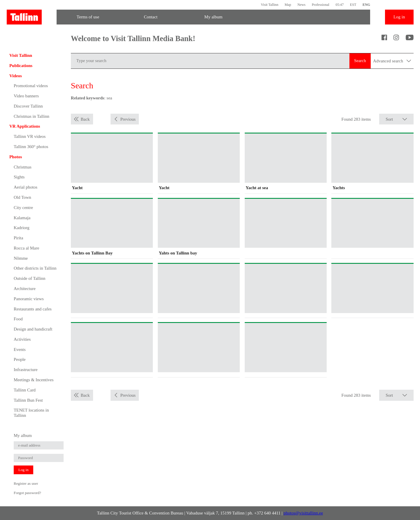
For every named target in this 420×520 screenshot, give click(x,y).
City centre (23, 208)
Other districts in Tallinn (35, 268)
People (20, 359)
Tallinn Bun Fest (28, 400)
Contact (151, 17)
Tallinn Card (25, 390)
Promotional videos (31, 86)
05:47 (340, 5)
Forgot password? (27, 493)
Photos (16, 157)
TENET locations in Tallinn (31, 413)
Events (20, 349)
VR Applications (25, 126)
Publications (21, 66)
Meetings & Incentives (34, 380)
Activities (22, 339)
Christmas (23, 167)
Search (360, 61)
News (302, 5)
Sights (19, 177)
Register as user (26, 483)
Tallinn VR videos (30, 136)
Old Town (22, 197)
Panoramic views (29, 299)
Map (288, 5)
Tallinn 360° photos (31, 147)
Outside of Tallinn (30, 278)
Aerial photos (26, 187)
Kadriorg (22, 228)
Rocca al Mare (26, 248)
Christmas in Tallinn (32, 116)
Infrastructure (26, 370)
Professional (321, 5)
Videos (16, 76)
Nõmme (21, 258)
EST (353, 5)
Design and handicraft (33, 329)
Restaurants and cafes (33, 309)
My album (213, 17)
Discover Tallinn (28, 106)
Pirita (19, 238)
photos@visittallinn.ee (303, 513)
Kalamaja (22, 218)
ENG (366, 5)
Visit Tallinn (269, 5)
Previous (128, 119)
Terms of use (88, 17)
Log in (399, 17)
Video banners (26, 96)
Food (18, 319)
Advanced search (392, 61)
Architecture (25, 289)
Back (85, 119)
